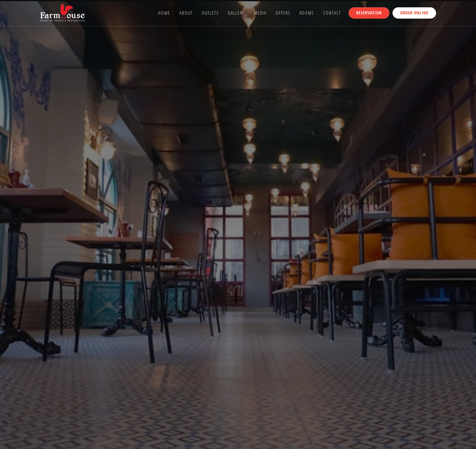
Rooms (307, 13)
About (186, 13)
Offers (283, 13)
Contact (332, 13)
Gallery (236, 13)
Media (260, 13)
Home (164, 13)
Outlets (210, 13)
